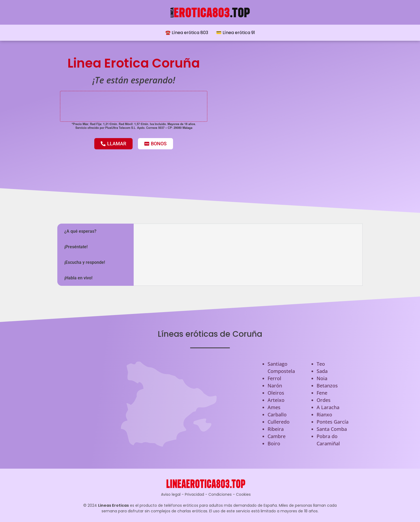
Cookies (243, 494)
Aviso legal (171, 494)
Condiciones (220, 494)
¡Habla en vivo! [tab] (78, 278)
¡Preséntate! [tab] (76, 247)
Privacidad (194, 494)
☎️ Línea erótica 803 (187, 33)
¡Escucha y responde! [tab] (85, 262)
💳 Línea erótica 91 (236, 33)
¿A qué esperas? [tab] (80, 231)
